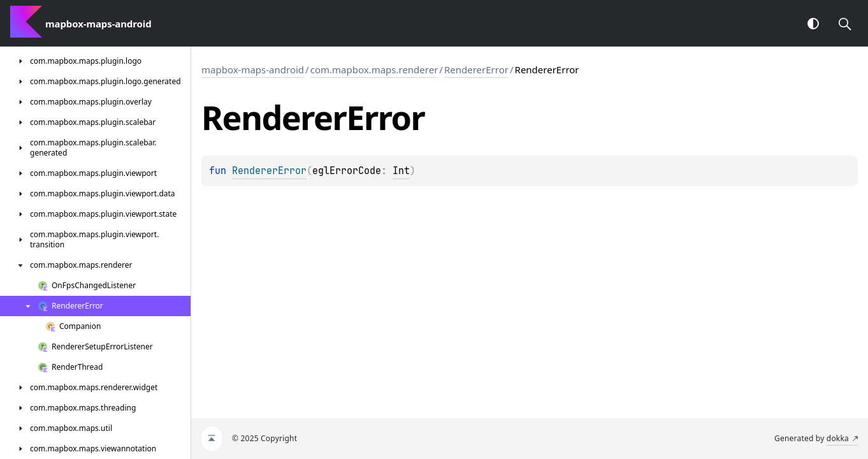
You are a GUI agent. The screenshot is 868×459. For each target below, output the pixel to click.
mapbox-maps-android (253, 69)
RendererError (476, 69)
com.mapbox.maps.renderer (374, 69)
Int (401, 171)
